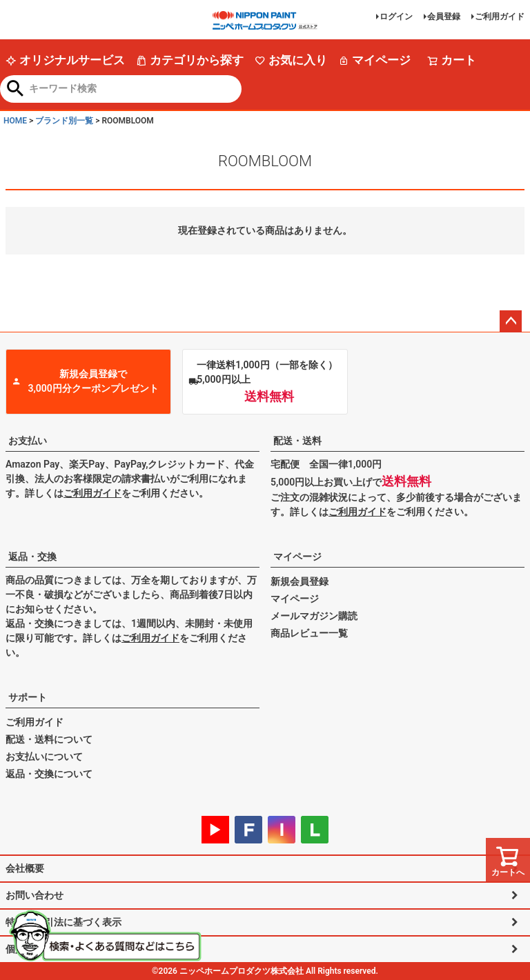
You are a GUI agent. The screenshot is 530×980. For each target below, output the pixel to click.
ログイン (396, 17)
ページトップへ (511, 321)
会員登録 (444, 17)
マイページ (374, 60)
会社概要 (25, 868)
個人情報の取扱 (39, 949)
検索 (16, 90)
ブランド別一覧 (64, 121)
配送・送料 (297, 441)
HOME (15, 121)
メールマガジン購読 (314, 616)
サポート (28, 697)
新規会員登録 (300, 581)
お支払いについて (44, 757)
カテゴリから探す (190, 60)
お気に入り (291, 60)
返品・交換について (49, 774)
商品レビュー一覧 (309, 633)
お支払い (28, 441)
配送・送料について (49, 739)
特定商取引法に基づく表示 (63, 922)
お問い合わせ (35, 895)
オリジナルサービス (65, 60)
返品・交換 (32, 557)
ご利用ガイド (500, 17)
